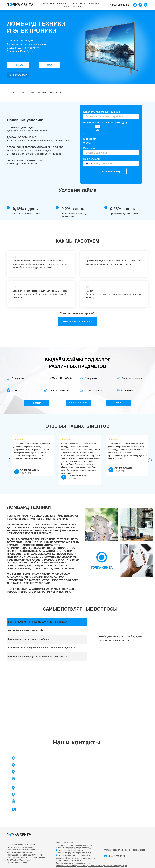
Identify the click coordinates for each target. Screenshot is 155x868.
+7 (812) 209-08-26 (116, 856)
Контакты (94, 4)
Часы (14, 391)
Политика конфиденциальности (20, 863)
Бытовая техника (93, 391)
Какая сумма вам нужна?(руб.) (102, 112)
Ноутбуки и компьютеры (60, 378)
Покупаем (47, 4)
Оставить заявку (111, 171)
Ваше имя (89, 148)
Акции (82, 4)
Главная (11, 93)
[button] (77, 322)
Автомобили (127, 391)
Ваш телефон (91, 159)
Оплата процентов (72, 6)
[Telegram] (140, 5)
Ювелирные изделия (132, 378)
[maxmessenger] (146, 5)
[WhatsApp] (135, 5)
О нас (72, 4)
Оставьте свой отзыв (114, 850)
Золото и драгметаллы (60, 391)
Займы (61, 4)
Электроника (91, 378)
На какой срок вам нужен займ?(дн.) (105, 123)
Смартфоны (18, 378)
